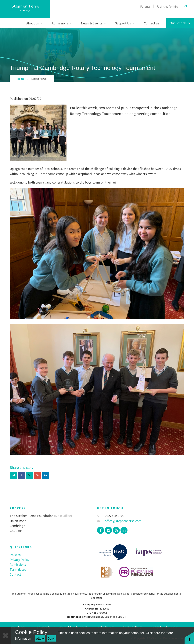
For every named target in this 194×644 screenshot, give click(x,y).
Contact (15, 574)
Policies (15, 555)
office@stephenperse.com (119, 521)
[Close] (6, 635)
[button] (189, 638)
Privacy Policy (19, 560)
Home (21, 79)
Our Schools (180, 23)
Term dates (18, 569)
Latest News (39, 79)
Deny (51, 639)
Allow (40, 639)
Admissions (18, 565)
